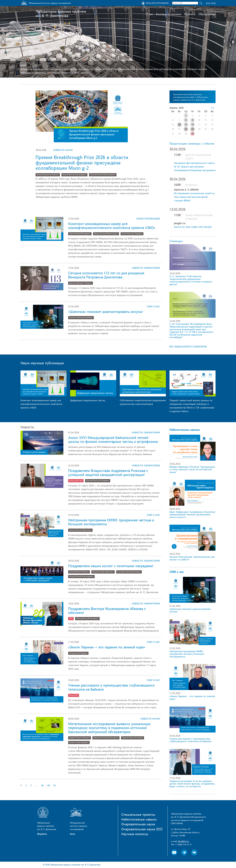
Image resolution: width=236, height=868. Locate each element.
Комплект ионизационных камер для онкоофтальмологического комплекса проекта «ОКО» (112, 226)
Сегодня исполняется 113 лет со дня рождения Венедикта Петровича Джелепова (106, 275)
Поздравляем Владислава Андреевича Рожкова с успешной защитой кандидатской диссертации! (108, 473)
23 (193, 129)
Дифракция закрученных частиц (88, 400)
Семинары (176, 241)
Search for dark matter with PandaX (193, 227)
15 (186, 125)
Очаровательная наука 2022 (142, 829)
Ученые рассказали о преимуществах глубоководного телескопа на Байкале (111, 687)
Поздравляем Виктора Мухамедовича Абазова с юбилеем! (107, 611)
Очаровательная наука (138, 824)
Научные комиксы (135, 834)
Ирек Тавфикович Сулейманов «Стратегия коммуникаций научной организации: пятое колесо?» (192, 515)
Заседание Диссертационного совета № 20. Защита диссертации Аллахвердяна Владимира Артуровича (195, 167)
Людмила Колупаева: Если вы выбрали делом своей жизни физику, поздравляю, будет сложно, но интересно (192, 784)
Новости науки (63, 150)
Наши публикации (148, 219)
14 (179, 125)
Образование (207, 14)
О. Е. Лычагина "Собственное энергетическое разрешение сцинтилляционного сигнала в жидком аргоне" (191, 280)
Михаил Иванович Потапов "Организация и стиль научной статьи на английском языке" (192, 470)
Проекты (190, 14)
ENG (213, 3)
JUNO (23, 66)
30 (193, 134)
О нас (149, 14)
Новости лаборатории (146, 268)
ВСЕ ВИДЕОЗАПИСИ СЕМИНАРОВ (188, 347)
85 (42, 786)
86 (49, 786)
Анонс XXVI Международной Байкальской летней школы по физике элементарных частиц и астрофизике (113, 440)
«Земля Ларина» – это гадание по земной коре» (107, 647)
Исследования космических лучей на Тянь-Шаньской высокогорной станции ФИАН (194, 197)
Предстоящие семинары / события (192, 144)
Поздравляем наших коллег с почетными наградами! (111, 566)
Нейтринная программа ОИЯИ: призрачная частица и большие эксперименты (111, 522)
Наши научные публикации (42, 363)
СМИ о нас (153, 307)
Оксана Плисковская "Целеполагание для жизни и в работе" (192, 558)
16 (193, 125)
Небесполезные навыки (185, 430)
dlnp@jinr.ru (183, 841)
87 (55, 786)
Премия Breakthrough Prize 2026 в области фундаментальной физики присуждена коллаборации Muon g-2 (82, 163)
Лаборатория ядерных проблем (61, 14)
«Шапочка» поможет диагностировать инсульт (106, 312)
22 (186, 129)
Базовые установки (169, 14)
